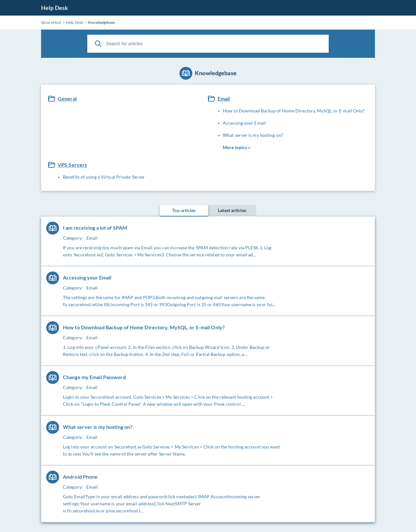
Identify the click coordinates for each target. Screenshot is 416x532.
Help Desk (55, 8)
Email (224, 98)
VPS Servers (72, 165)
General (67, 98)
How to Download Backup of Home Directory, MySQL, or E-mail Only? (294, 111)
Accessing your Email (244, 123)
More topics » (237, 147)
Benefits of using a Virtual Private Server (104, 177)
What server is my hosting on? (253, 135)
